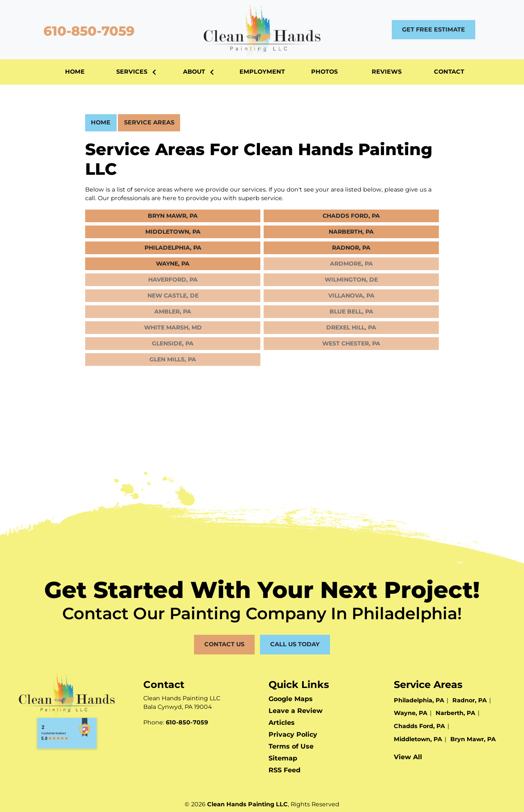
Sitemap (283, 758)
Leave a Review (296, 711)
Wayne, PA (173, 264)
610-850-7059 (87, 31)
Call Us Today (295, 644)
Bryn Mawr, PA (173, 216)
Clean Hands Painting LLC (247, 804)
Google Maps (291, 699)
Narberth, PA (351, 232)
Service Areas (149, 122)
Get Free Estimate (434, 29)
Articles (282, 723)
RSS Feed (285, 770)
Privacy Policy (293, 734)
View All (408, 757)
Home (101, 122)
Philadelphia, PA (173, 248)
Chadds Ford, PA (351, 216)
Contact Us (224, 644)
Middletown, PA (173, 232)
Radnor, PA (351, 248)
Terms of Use (291, 746)
